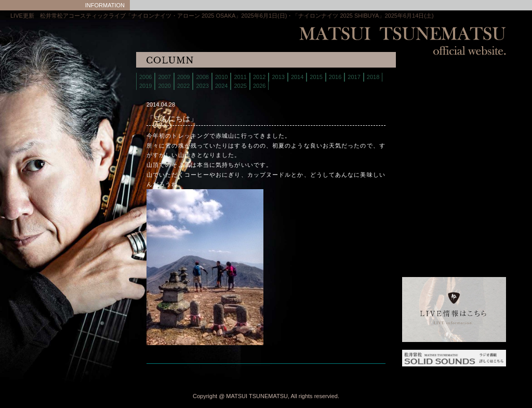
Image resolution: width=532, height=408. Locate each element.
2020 (164, 86)
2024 (221, 86)
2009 (183, 77)
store (428, 117)
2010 (221, 77)
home (428, 78)
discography (428, 130)
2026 (259, 86)
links (428, 182)
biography (428, 104)
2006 (145, 77)
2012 (259, 77)
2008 (202, 77)
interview (428, 169)
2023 (202, 86)
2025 (240, 86)
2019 (145, 86)
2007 (164, 77)
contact (428, 143)
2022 (183, 86)
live (428, 91)
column (428, 156)
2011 (240, 77)
